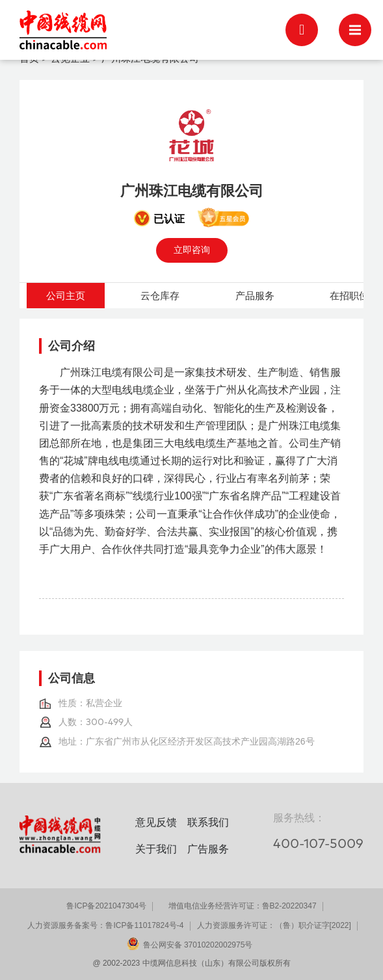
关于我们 (156, 849)
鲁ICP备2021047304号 (106, 906)
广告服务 (208, 849)
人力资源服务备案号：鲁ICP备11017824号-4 (105, 925)
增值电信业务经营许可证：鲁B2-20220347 (243, 906)
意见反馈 (156, 822)
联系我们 (208, 822)
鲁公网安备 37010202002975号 (198, 945)
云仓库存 (160, 296)
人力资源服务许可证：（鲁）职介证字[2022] (274, 925)
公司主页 (66, 296)
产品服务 (255, 296)
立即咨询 (192, 250)
